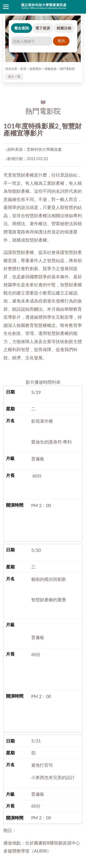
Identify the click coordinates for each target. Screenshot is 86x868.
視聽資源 (50, 69)
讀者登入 (80, 7)
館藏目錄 (64, 28)
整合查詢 (22, 28)
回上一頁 (14, 76)
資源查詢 (35, 69)
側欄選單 (6, 7)
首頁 (23, 69)
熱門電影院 (67, 69)
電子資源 (43, 28)
